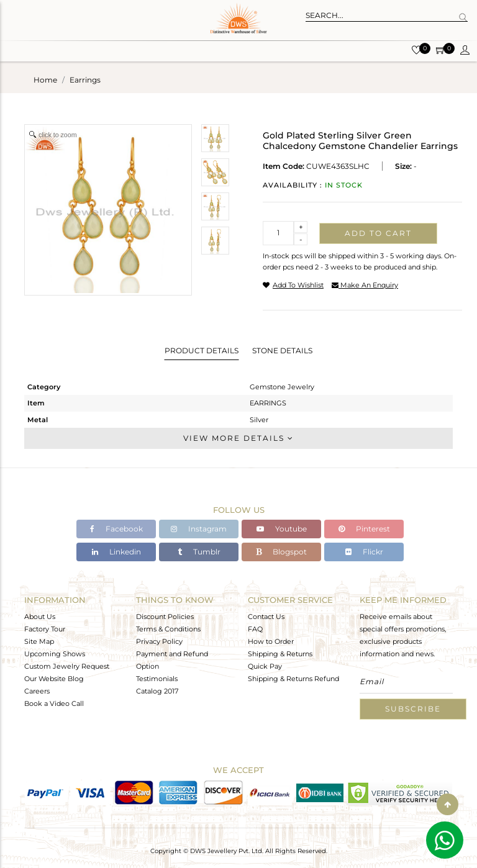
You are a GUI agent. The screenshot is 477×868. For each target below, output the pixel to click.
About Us (40, 617)
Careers (37, 691)
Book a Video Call (54, 703)
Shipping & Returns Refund (293, 679)
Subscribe (413, 709)
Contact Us (266, 617)
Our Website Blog (54, 679)
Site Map (39, 641)
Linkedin (116, 552)
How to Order (271, 641)
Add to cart (378, 233)
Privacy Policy (159, 641)
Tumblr (199, 552)
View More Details (238, 438)
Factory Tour (45, 629)
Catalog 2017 (157, 691)
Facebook (116, 529)
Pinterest (364, 529)
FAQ (255, 629)
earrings (85, 80)
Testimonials (157, 679)
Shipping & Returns (280, 654)
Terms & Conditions (168, 629)
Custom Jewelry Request (67, 666)
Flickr (364, 552)
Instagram (199, 529)
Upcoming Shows (55, 654)
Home (45, 80)
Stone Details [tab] (282, 350)
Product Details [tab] (202, 350)
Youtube (282, 529)
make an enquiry (365, 285)
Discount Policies (165, 617)
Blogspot (281, 552)
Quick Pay (265, 666)
